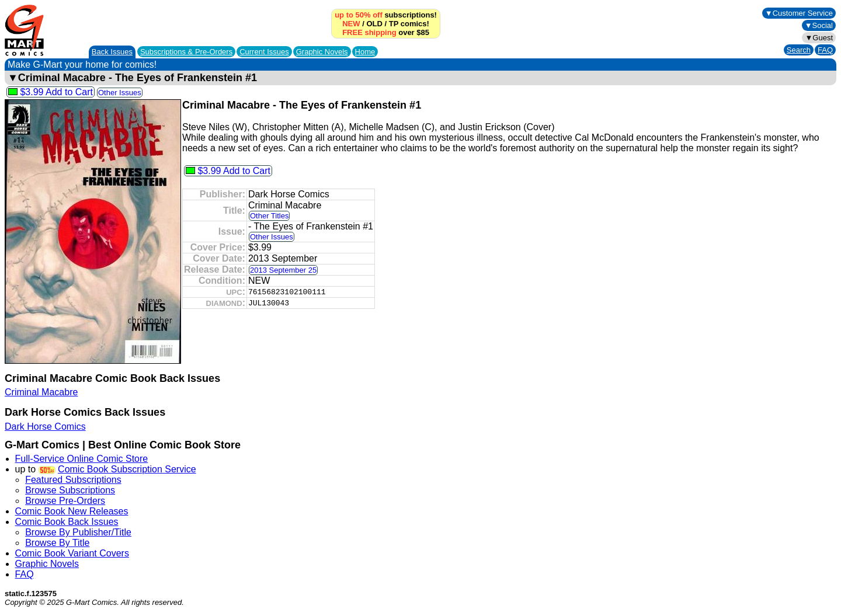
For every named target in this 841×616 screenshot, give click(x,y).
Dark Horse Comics (45, 427)
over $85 (386, 32)
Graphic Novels (322, 52)
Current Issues (264, 52)
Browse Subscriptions (70, 490)
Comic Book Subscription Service (127, 469)
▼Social (819, 25)
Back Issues (112, 52)
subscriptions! (386, 15)
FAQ (825, 50)
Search (799, 50)
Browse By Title (57, 543)
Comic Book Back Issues (67, 522)
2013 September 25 (283, 270)
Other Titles (269, 216)
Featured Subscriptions (73, 480)
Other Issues (120, 93)
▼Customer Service (799, 13)
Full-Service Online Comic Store (82, 459)
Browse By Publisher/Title (78, 532)
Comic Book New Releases (72, 511)
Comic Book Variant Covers (72, 553)
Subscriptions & (186, 52)
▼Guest (819, 38)
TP (394, 24)
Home (365, 52)
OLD (374, 24)
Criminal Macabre (41, 392)
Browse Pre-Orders (65, 501)
